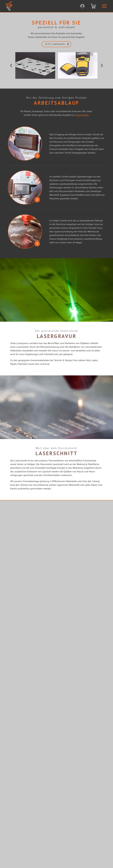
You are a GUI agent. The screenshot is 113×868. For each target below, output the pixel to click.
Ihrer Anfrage (82, 115)
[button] (11, 65)
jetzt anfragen (58, 44)
